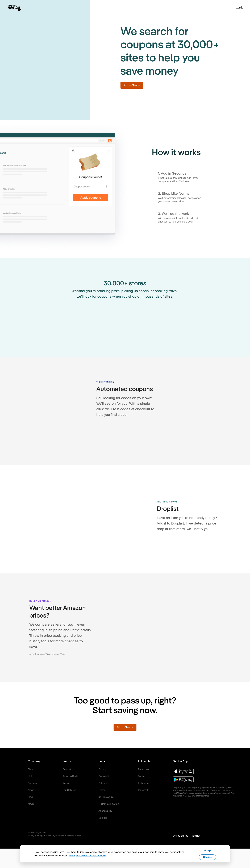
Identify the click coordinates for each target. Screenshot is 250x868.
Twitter (142, 776)
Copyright (104, 776)
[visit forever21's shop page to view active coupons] (106, 334)
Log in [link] (240, 7)
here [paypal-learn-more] (79, 836)
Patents (103, 783)
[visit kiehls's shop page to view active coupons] (144, 314)
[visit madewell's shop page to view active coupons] (86, 314)
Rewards (67, 783)
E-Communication (109, 804)
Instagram (144, 783)
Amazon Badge (71, 776)
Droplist (67, 769)
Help (30, 776)
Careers (32, 783)
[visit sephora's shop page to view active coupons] (125, 314)
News (31, 790)
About (31, 769)
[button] (187, 836)
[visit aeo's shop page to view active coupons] (125, 334)
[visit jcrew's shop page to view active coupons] (86, 334)
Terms (102, 790)
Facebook (143, 769)
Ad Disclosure (106, 797)
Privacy (103, 769)
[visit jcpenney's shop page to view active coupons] (164, 314)
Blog (30, 797)
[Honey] (14, 8)
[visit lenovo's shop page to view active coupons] (144, 334)
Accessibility (105, 811)
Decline (207, 857)
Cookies (103, 818)
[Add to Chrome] (132, 85)
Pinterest (143, 790)
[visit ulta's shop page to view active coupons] (164, 334)
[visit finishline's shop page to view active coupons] (106, 314)
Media (31, 804)
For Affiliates (69, 790)
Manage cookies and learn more (87, 855)
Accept (208, 850)
